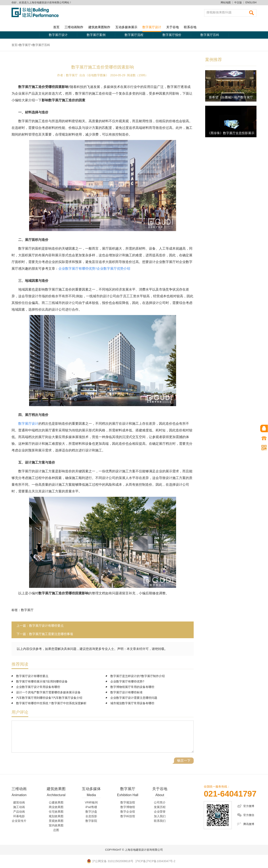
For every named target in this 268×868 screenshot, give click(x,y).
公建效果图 (56, 802)
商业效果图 (56, 807)
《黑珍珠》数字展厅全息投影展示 (231, 133)
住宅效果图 (56, 812)
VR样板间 (91, 802)
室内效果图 (56, 825)
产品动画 (19, 812)
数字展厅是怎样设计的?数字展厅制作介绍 (138, 676)
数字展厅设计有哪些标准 (126, 692)
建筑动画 (19, 802)
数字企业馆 (128, 812)
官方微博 (249, 806)
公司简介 (160, 802)
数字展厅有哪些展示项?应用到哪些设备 (42, 681)
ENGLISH (251, 3)
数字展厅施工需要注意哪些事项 (51, 634)
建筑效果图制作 (99, 27)
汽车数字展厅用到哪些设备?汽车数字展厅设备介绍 (49, 698)
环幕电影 (19, 816)
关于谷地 (173, 27)
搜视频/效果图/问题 (219, 12)
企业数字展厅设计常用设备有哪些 (38, 687)
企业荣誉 (160, 812)
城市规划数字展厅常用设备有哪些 (132, 703)
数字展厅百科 (210, 35)
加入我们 (160, 816)
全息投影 (91, 816)
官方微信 (249, 815)
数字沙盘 (91, 812)
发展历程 (160, 807)
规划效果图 (56, 816)
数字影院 (91, 821)
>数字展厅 (24, 45)
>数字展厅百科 (40, 45)
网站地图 (226, 3)
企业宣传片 (19, 821)
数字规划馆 (128, 802)
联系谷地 (190, 27)
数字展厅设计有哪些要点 (46, 626)
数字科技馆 (128, 816)
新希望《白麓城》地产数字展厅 (231, 97)
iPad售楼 (91, 807)
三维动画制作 (74, 27)
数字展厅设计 (152, 27)
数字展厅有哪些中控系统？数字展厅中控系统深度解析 (51, 703)
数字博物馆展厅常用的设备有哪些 (132, 687)
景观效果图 (56, 821)
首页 (56, 27)
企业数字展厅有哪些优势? (127, 681)
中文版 (238, 3)
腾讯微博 (249, 824)
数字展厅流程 (134, 35)
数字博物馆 (128, 807)
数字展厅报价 (172, 35)
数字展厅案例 (96, 35)
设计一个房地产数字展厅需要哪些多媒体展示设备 (48, 692)
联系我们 (160, 821)
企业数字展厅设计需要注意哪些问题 (134, 698)
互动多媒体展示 (126, 27)
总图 (56, 830)
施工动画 (19, 807)
